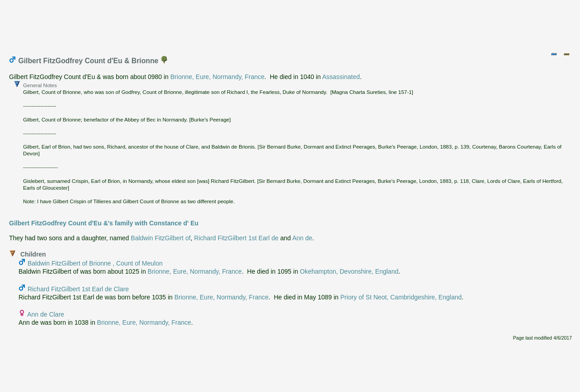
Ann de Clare (46, 314)
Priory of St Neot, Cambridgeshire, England (401, 297)
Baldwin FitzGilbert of (160, 238)
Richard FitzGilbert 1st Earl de (236, 238)
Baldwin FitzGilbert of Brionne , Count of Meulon (95, 263)
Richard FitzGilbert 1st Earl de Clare (78, 289)
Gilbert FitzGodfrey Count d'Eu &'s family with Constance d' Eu (104, 223)
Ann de (302, 238)
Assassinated (341, 77)
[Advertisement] (291, 24)
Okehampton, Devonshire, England (349, 271)
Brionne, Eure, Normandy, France (217, 77)
